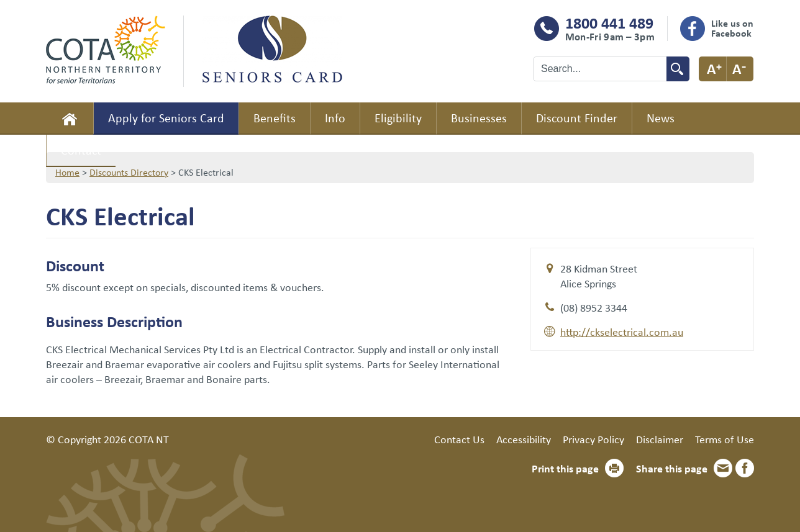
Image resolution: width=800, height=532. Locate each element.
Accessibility (524, 439)
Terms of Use (725, 439)
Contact (81, 150)
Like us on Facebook (732, 28)
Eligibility (398, 118)
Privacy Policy (593, 439)
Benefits (275, 118)
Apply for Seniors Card (166, 118)
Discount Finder (577, 118)
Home (70, 119)
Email (723, 468)
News (661, 118)
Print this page (565, 468)
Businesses (479, 118)
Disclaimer (660, 439)
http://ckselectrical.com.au (622, 331)
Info (335, 118)
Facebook (745, 468)
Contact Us (459, 439)
